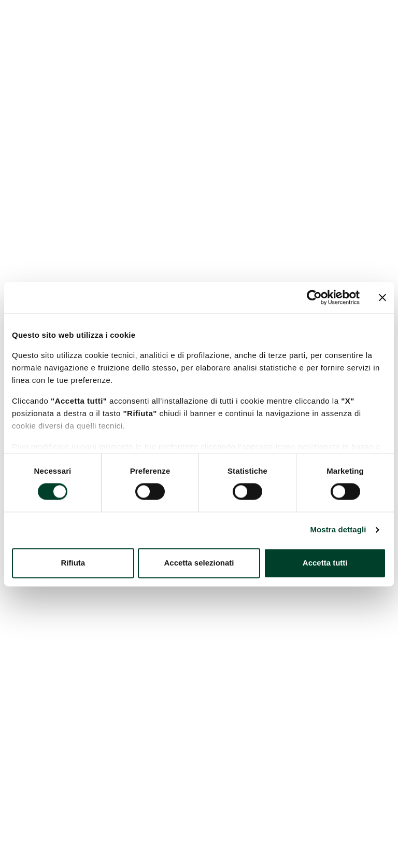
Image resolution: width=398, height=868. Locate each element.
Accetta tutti (325, 563)
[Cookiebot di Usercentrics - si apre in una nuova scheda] (314, 297)
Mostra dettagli (338, 530)
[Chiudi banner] (382, 297)
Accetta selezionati (199, 563)
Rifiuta (73, 563)
